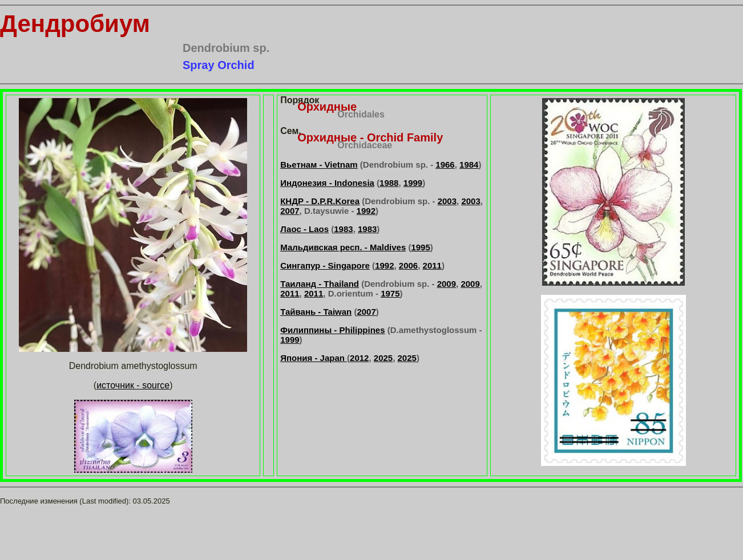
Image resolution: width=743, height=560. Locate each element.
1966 (445, 165)
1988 (389, 183)
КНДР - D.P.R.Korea (320, 201)
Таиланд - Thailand (320, 284)
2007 (290, 211)
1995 (420, 247)
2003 (447, 201)
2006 (408, 265)
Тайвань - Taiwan (316, 312)
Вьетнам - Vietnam (319, 165)
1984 (469, 165)
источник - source (133, 385)
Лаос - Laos (304, 229)
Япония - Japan (314, 358)
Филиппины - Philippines (332, 330)
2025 (383, 358)
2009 (447, 284)
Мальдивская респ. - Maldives (343, 247)
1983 (343, 229)
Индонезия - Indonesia (327, 183)
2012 (359, 358)
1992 (366, 211)
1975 (390, 293)
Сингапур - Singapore (325, 265)
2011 (432, 265)
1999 (413, 183)
